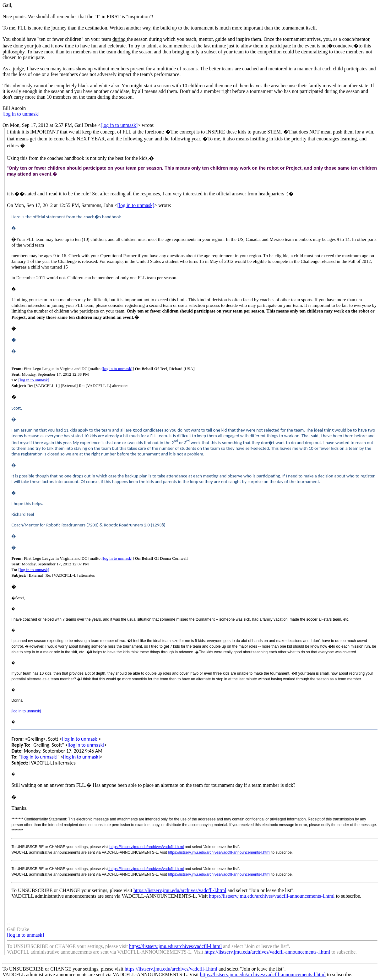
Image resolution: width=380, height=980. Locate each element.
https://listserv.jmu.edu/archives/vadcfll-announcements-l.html (219, 852)
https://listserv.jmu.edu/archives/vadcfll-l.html (147, 847)
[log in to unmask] (21, 114)
